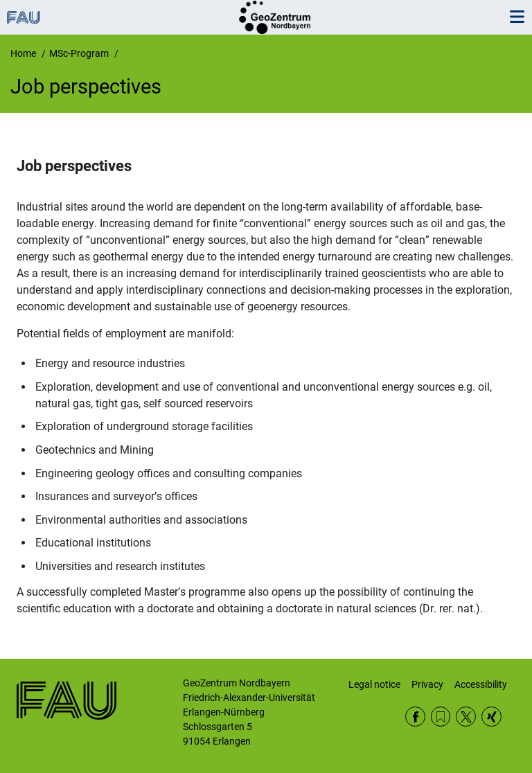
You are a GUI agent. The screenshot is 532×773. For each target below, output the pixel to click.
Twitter (466, 717)
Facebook (415, 717)
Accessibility (481, 684)
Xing (491, 717)
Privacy (427, 684)
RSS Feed (441, 717)
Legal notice (374, 684)
